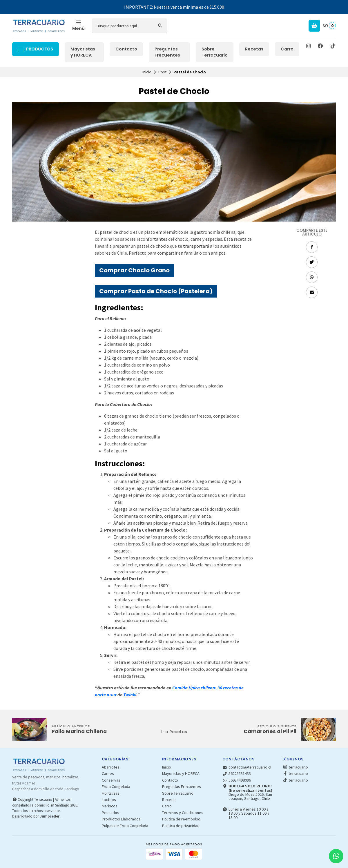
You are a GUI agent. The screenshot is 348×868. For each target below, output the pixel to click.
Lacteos (109, 800)
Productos (36, 49)
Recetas (254, 49)
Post (162, 72)
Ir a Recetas (174, 732)
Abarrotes (111, 767)
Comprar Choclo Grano (134, 270)
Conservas (111, 780)
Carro (287, 49)
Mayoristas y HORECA (83, 52)
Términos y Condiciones (183, 813)
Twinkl (130, 695)
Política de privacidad (181, 826)
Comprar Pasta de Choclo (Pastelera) (156, 291)
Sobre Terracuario (215, 52)
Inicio (147, 72)
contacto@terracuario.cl (247, 767)
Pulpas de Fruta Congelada (125, 826)
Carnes (108, 773)
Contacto (126, 49)
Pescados (110, 813)
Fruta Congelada (116, 787)
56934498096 (237, 780)
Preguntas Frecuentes (167, 52)
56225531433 (237, 773)
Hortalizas (111, 793)
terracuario (295, 767)
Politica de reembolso (181, 819)
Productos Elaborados (121, 819)
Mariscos (110, 806)
